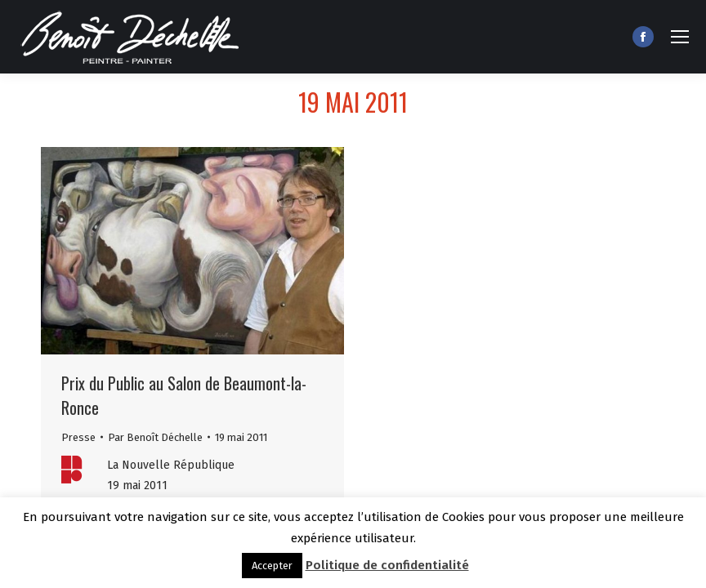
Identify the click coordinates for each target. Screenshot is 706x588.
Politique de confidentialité (387, 565)
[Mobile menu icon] (680, 37)
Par (155, 437)
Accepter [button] (272, 566)
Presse (78, 437)
